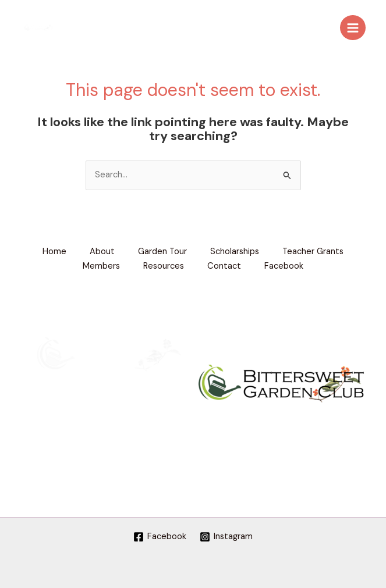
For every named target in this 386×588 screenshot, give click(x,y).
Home (54, 252)
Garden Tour (162, 252)
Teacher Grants (313, 252)
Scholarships (235, 252)
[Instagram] (227, 537)
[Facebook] (160, 537)
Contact (224, 266)
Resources (164, 266)
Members (101, 266)
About (102, 252)
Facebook (284, 266)
